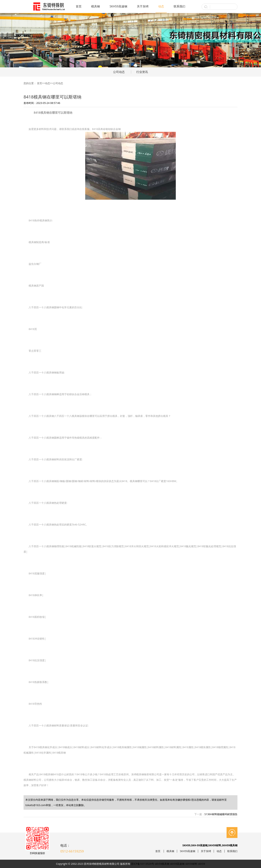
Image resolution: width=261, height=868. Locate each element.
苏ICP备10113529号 (143, 864)
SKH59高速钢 (118, 6)
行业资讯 (142, 72)
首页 (79, 6)
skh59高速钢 (177, 864)
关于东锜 (143, 6)
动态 (161, 6)
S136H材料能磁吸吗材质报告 (221, 814)
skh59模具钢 (162, 864)
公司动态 (119, 72)
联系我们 (179, 6)
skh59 (201, 864)
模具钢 (96, 6)
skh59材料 (191, 864)
